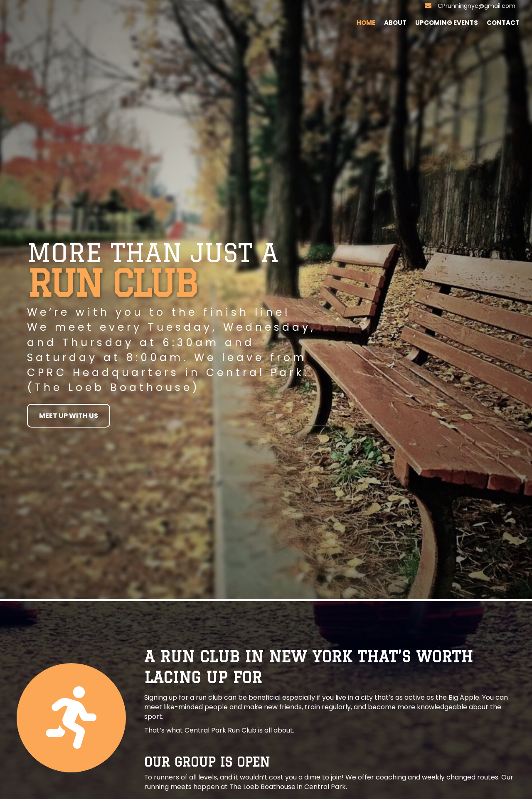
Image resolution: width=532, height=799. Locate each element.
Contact (503, 23)
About (395, 23)
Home (366, 23)
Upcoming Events (447, 23)
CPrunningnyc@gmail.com (477, 6)
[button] (69, 416)
